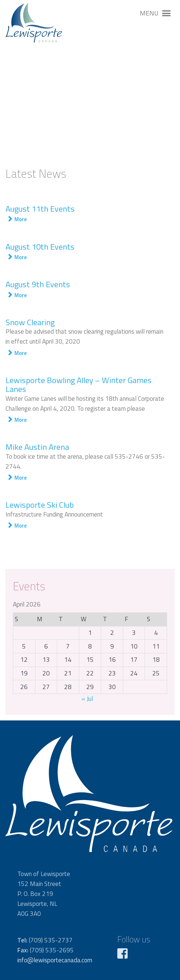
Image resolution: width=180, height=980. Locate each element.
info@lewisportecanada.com (55, 960)
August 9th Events (38, 284)
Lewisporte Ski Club (40, 505)
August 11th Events (40, 209)
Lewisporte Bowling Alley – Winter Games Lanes (79, 385)
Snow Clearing (30, 322)
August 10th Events (40, 247)
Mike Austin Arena (37, 447)
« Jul (87, 699)
